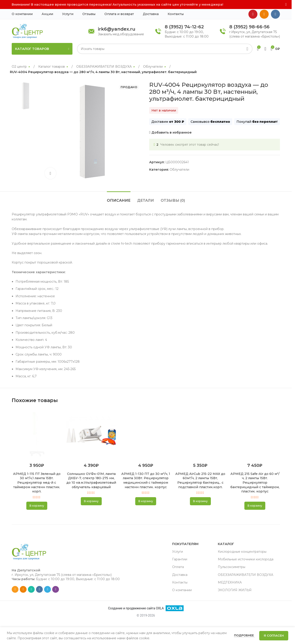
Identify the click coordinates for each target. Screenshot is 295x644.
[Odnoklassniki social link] (264, 14)
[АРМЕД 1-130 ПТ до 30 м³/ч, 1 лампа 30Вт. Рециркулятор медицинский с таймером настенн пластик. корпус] (146, 434)
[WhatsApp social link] (31, 589)
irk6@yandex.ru (117, 29)
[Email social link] (15, 589)
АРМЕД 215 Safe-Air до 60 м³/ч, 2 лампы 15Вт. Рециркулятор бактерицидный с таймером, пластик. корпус (255, 483)
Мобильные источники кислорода (246, 559)
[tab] (119, 198)
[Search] (165, 49)
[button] (37, 506)
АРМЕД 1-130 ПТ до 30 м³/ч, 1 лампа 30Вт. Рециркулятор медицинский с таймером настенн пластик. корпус (146, 480)
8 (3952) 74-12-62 (184, 27)
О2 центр (20, 67)
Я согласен (274, 635)
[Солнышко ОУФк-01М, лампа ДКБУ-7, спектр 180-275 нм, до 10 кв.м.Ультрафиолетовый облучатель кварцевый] (91, 434)
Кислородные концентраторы (242, 552)
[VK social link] (275, 14)
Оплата (178, 567)
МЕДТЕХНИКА (230, 582)
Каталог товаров (52, 67)
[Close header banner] (286, 4)
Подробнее (244, 635)
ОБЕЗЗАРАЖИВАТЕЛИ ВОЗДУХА (104, 67)
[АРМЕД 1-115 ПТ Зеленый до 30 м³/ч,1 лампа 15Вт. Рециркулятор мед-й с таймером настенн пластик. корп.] (37, 434)
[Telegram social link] (47, 589)
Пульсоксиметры (232, 567)
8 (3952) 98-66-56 (249, 27)
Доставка (180, 575)
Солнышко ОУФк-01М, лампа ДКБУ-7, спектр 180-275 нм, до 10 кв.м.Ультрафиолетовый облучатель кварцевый (91, 480)
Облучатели (153, 67)
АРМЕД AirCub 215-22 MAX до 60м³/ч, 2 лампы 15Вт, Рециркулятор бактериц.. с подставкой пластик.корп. (200, 480)
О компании (182, 590)
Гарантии (180, 559)
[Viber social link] (56, 589)
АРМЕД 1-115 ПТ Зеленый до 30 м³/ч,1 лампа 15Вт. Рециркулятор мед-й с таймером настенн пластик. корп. (37, 483)
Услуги (178, 552)
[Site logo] (27, 31)
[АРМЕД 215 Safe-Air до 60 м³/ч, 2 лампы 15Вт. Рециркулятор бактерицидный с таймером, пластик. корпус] (255, 434)
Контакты (180, 582)
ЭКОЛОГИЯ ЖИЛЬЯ (235, 590)
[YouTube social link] (253, 14)
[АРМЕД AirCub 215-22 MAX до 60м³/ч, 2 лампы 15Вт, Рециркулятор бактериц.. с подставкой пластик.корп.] (200, 434)
